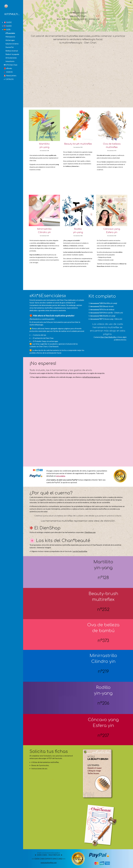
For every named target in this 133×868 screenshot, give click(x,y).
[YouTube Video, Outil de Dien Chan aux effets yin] (53, 666)
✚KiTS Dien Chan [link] (10, 65)
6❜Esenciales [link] (10, 33)
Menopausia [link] (10, 37)
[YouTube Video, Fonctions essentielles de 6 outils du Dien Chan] (78, 77)
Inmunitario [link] (10, 61)
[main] (78, 16)
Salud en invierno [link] (12, 44)
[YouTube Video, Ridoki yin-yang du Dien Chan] (53, 698)
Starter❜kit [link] (10, 47)
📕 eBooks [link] (8, 68)
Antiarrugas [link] (10, 40)
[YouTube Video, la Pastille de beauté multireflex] (53, 635)
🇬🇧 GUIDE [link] (8, 26)
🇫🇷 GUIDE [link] (8, 22)
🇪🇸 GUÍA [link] (7, 30)
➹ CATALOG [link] (9, 79)
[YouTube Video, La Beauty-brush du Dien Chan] (53, 604)
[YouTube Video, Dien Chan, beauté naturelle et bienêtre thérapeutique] (53, 730)
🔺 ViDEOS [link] (8, 72)
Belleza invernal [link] (12, 51)
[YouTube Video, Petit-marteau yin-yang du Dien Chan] (53, 572)
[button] (131, 3)
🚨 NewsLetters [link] (10, 76)
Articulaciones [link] (11, 58)
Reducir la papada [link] (12, 54)
